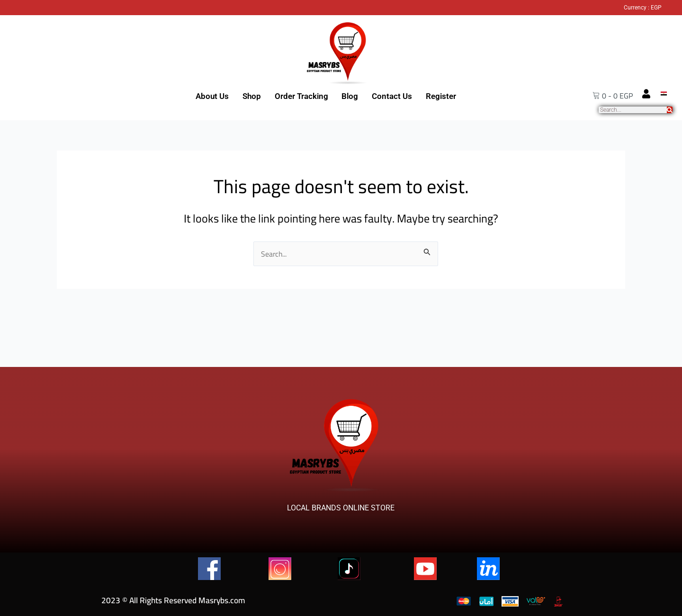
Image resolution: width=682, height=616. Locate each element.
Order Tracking (301, 96)
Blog (350, 96)
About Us (212, 96)
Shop (252, 96)
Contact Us (392, 96)
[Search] (670, 110)
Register (441, 96)
